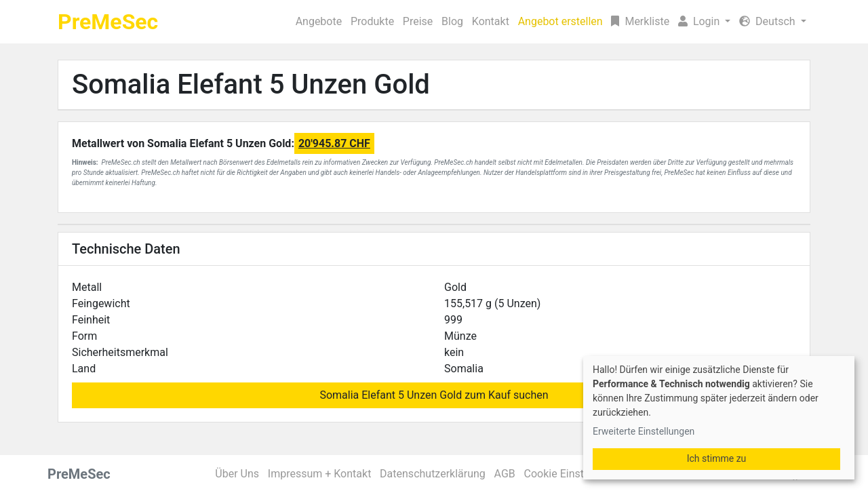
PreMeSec (108, 22)
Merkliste (640, 21)
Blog (452, 21)
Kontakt (491, 21)
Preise (418, 21)
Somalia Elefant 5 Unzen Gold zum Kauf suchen (434, 395)
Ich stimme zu (717, 458)
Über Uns (237, 474)
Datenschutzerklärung (433, 474)
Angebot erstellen (560, 21)
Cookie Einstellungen (575, 474)
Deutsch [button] (768, 21)
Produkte (372, 21)
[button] (705, 22)
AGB (505, 474)
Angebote (319, 21)
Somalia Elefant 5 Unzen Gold (251, 84)
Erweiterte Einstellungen (644, 431)
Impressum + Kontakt (320, 474)
